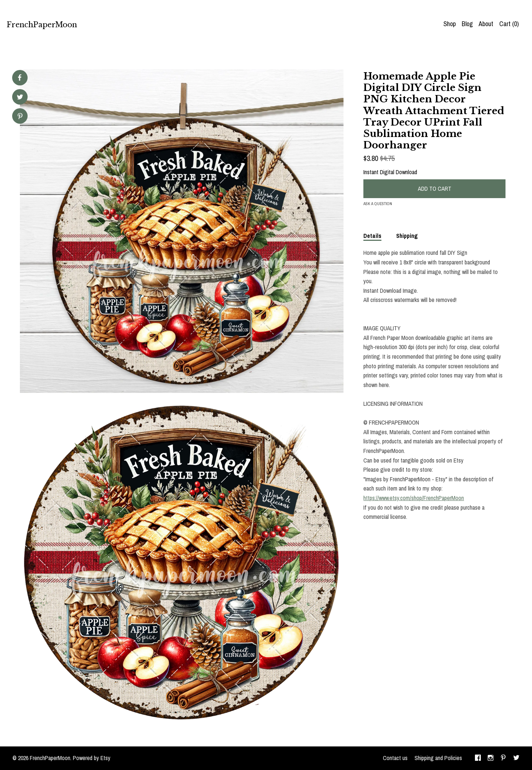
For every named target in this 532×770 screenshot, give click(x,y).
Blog (467, 24)
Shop (450, 24)
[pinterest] (503, 758)
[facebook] (478, 758)
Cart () (509, 24)
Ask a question (378, 204)
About (486, 24)
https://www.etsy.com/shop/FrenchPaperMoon (414, 498)
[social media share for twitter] (20, 98)
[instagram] (491, 758)
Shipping (407, 236)
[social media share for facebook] (20, 78)
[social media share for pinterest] (20, 117)
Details (372, 236)
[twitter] (516, 758)
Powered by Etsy (92, 758)
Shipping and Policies (438, 758)
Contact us (395, 758)
